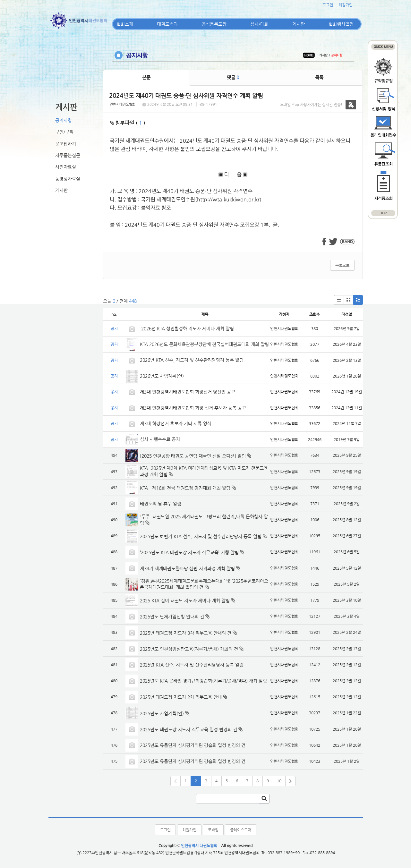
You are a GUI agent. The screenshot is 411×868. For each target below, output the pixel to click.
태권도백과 (167, 24)
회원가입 (346, 5)
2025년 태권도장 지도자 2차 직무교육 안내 (181, 697)
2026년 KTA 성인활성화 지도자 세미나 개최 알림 (187, 328)
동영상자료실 (68, 179)
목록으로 (342, 265)
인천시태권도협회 (123, 104)
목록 (319, 77)
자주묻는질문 (68, 155)
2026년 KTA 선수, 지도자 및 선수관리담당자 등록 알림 (192, 360)
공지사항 (64, 120)
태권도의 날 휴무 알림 (161, 504)
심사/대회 (259, 24)
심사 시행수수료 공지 (160, 439)
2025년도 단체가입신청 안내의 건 (172, 617)
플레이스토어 (241, 830)
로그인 (328, 5)
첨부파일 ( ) (128, 123)
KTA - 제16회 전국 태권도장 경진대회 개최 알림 (185, 488)
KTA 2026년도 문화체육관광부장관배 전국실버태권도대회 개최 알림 (204, 344)
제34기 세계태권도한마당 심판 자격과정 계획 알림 (187, 568)
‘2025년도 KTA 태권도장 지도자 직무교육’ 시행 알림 (189, 552)
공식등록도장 (214, 24)
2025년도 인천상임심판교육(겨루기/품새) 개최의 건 (189, 649)
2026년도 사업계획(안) (162, 376)
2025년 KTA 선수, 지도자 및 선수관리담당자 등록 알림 (192, 665)
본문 (146, 77)
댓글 (233, 77)
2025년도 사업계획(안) (162, 713)
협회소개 (125, 24)
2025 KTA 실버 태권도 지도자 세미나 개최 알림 (185, 600)
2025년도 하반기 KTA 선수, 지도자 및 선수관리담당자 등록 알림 (201, 536)
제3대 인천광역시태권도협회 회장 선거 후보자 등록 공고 (193, 408)
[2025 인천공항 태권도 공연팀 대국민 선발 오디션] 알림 (193, 456)
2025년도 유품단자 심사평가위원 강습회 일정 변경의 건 (193, 745)
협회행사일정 (341, 24)
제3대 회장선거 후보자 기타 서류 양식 (176, 423)
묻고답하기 (66, 144)
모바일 (213, 830)
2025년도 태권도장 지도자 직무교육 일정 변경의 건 (188, 729)
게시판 (299, 24)
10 (279, 781)
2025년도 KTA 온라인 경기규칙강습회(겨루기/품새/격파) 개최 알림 (203, 681)
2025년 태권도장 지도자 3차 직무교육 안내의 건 (186, 633)
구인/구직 (64, 132)
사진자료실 (66, 167)
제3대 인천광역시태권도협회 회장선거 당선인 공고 (188, 392)
